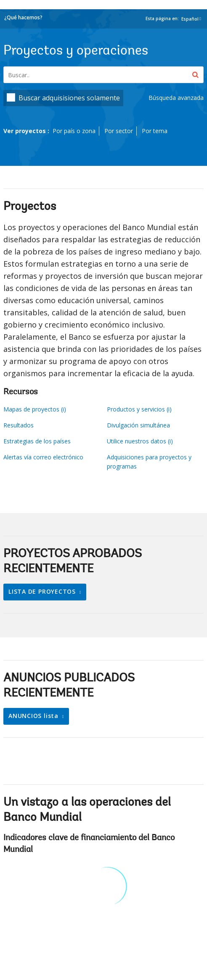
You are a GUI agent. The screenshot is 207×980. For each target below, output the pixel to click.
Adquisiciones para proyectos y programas (149, 462)
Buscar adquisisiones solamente (69, 98)
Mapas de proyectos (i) (35, 409)
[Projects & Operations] (103, 75)
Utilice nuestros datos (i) (140, 441)
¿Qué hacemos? (23, 17)
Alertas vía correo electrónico (43, 457)
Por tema (155, 131)
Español (190, 19)
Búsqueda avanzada (176, 98)
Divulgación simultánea (138, 425)
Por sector (119, 131)
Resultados (19, 425)
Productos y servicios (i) (139, 409)
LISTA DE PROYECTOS (43, 591)
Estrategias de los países (37, 441)
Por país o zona (74, 131)
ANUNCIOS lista (34, 716)
